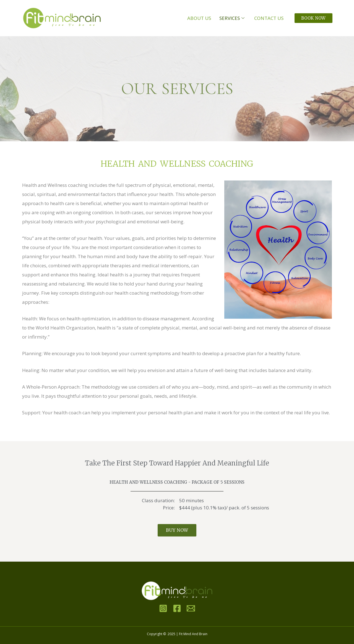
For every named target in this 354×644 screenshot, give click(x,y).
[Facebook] (177, 608)
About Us (199, 18)
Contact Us (269, 18)
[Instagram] (163, 608)
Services (233, 18)
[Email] (191, 608)
